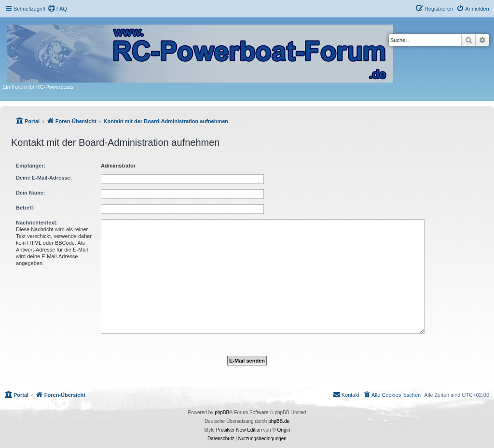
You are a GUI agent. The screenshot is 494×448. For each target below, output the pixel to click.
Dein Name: (31, 193)
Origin (284, 430)
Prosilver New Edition (239, 430)
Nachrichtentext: (37, 223)
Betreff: (25, 208)
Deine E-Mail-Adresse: (44, 178)
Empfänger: (31, 166)
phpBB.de (279, 421)
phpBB (222, 413)
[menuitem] (57, 9)
